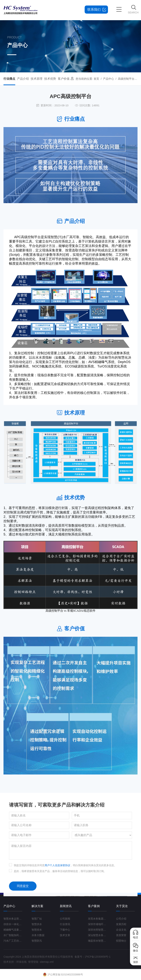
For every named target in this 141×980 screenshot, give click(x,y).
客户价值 (64, 79)
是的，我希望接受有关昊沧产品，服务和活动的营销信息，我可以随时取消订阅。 (60, 949)
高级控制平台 (126, 79)
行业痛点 (9, 79)
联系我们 (94, 10)
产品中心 (109, 79)
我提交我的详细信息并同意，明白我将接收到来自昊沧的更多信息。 (65, 943)
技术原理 (37, 79)
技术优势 (50, 79)
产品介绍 (23, 79)
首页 (96, 79)
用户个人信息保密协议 (57, 943)
